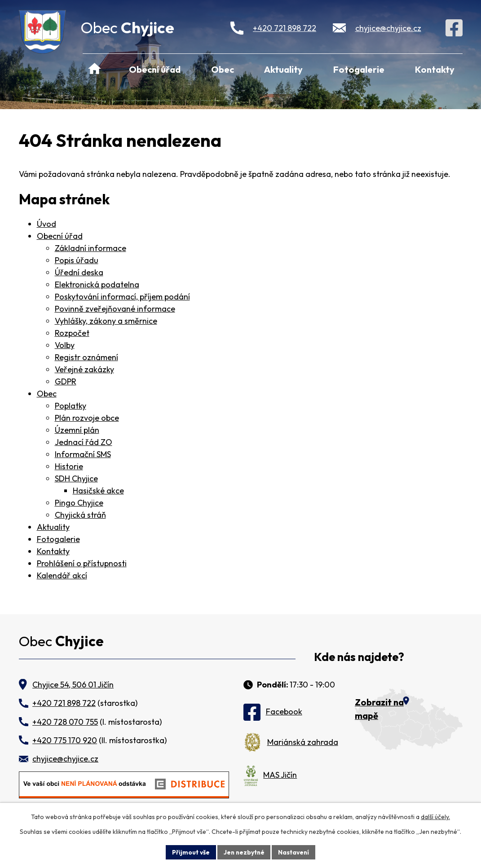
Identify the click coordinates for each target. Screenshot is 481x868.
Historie (69, 466)
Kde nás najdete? (359, 657)
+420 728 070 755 (65, 722)
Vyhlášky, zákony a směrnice (106, 321)
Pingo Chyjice (79, 503)
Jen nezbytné (244, 852)
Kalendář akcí (62, 575)
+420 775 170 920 (65, 740)
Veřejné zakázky (84, 369)
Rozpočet (72, 333)
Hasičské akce (98, 491)
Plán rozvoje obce (87, 418)
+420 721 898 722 (285, 28)
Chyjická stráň (80, 515)
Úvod (95, 69)
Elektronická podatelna (97, 284)
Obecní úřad (155, 69)
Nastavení (295, 852)
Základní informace (90, 248)
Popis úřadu (77, 260)
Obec (223, 69)
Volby (65, 345)
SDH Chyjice (76, 478)
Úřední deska (79, 272)
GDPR (66, 381)
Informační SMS (83, 454)
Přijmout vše (190, 852)
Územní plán (77, 430)
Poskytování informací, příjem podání (122, 297)
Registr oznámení (86, 357)
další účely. (435, 817)
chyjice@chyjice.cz (388, 28)
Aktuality (283, 69)
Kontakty (435, 69)
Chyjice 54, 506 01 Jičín (73, 685)
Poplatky (71, 406)
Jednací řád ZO (84, 442)
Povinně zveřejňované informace (115, 309)
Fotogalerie (359, 69)
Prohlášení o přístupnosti (82, 563)
